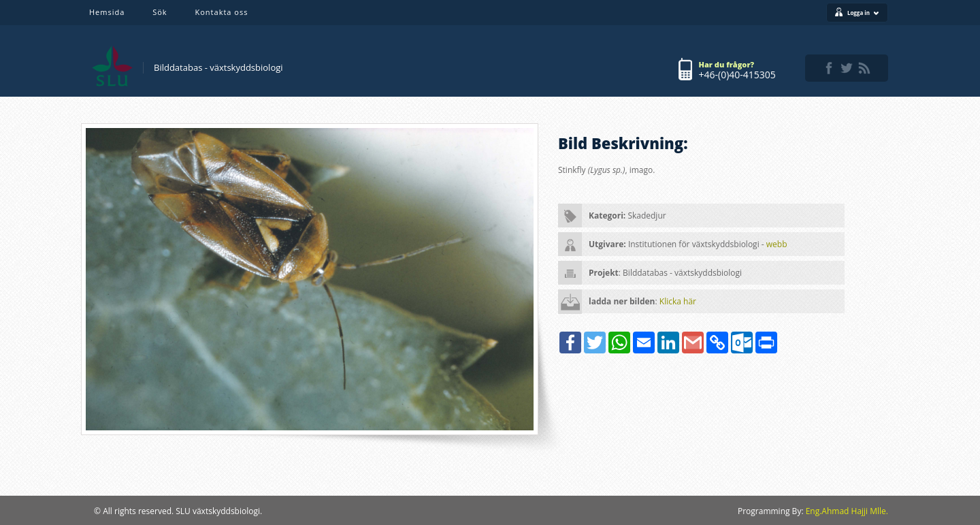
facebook (829, 68)
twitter (847, 68)
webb (777, 244)
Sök (160, 12)
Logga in (863, 13)
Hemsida (107, 12)
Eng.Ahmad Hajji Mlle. (847, 511)
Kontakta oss (222, 12)
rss (864, 68)
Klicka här (678, 301)
